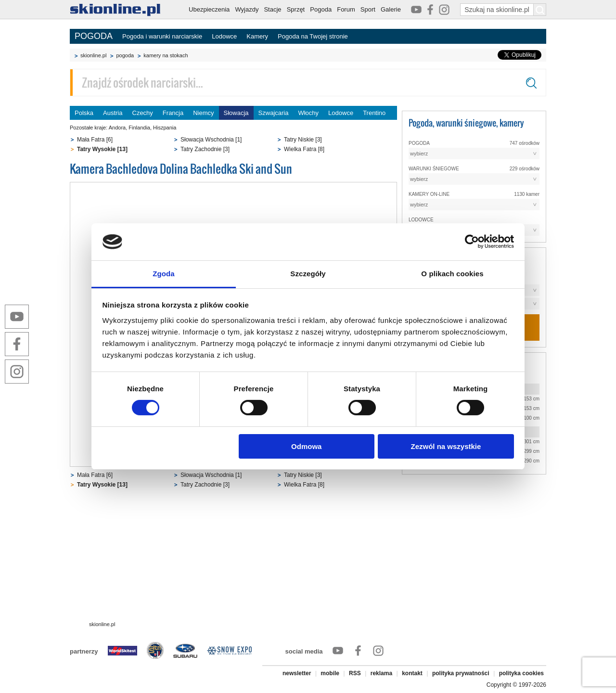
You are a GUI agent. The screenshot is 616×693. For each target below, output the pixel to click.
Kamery (257, 36)
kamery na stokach (166, 55)
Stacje (272, 9)
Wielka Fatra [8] (304, 149)
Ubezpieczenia (209, 9)
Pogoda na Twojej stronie (313, 36)
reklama (381, 673)
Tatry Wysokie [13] (102, 149)
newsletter (297, 673)
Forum (346, 9)
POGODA (94, 36)
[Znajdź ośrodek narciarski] (308, 83)
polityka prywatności (461, 673)
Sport (368, 9)
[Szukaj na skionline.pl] (540, 10)
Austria (113, 113)
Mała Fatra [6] (95, 140)
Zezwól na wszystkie (446, 446)
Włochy (308, 113)
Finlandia (139, 128)
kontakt (412, 673)
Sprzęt (296, 9)
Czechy (143, 113)
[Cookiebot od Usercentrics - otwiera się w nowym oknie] (472, 242)
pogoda (125, 55)
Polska (84, 113)
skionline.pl (93, 55)
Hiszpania (165, 128)
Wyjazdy (247, 9)
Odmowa (306, 446)
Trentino (374, 113)
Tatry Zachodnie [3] (205, 149)
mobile (330, 673)
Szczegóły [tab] (308, 274)
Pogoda (321, 9)
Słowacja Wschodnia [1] (211, 140)
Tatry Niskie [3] (303, 140)
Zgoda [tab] (164, 274)
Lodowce (224, 36)
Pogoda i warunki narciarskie (162, 36)
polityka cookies (521, 673)
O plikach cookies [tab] (452, 274)
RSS (355, 673)
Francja (173, 113)
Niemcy (203, 113)
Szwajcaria (274, 113)
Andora (117, 128)
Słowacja (236, 113)
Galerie (391, 9)
